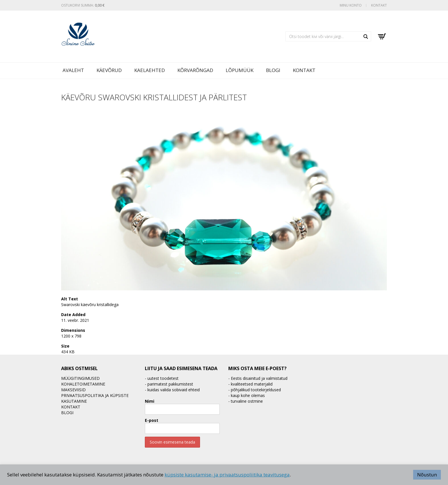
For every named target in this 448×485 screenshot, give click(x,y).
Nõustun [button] (427, 475)
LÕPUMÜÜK (240, 70)
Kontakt (379, 5)
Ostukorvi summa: (83, 5)
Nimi (150, 401)
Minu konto (351, 5)
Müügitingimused (80, 378)
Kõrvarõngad (195, 70)
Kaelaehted (150, 70)
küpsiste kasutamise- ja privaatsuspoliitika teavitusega (227, 475)
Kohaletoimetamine (83, 384)
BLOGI (273, 70)
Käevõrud (109, 70)
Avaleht (73, 70)
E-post (152, 420)
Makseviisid (73, 390)
